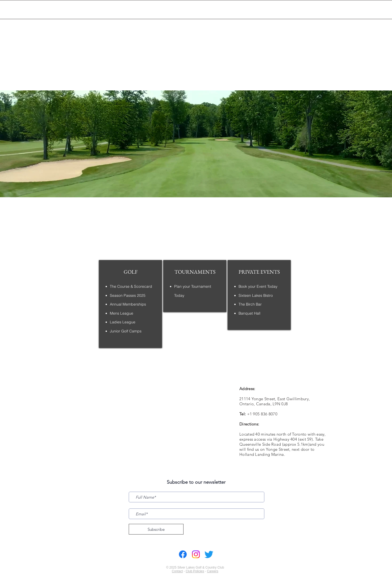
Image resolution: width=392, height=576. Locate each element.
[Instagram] (196, 554)
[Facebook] (183, 554)
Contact (177, 571)
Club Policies (195, 571)
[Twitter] (209, 554)
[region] (130, 304)
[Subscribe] (156, 529)
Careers (213, 571)
